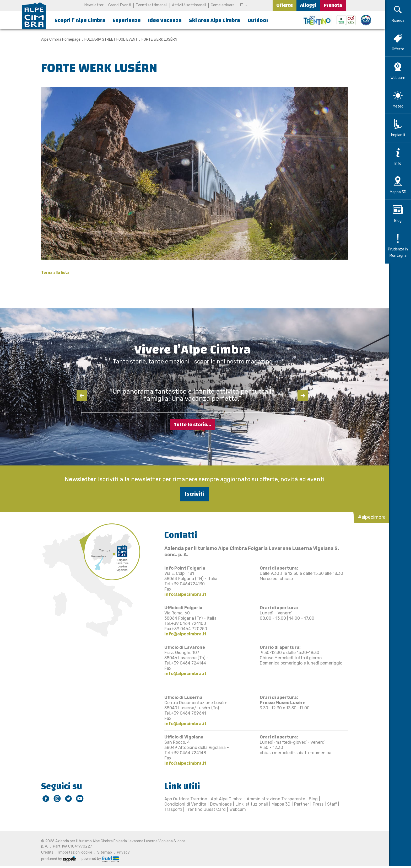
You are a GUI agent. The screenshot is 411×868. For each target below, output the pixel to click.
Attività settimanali (189, 5)
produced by (57, 859)
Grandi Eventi (120, 5)
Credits (45, 852)
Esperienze (127, 20)
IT (242, 5)
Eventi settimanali (152, 5)
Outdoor (258, 20)
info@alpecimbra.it (183, 594)
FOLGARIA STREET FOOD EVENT (109, 39)
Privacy (121, 852)
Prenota (333, 5)
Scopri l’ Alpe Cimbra (80, 20)
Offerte (285, 5)
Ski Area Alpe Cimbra (215, 20)
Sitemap (102, 852)
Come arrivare (223, 5)
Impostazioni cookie (73, 852)
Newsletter (94, 5)
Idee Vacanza (165, 20)
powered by (98, 859)
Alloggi (308, 5)
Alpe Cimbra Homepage (59, 39)
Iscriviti (192, 494)
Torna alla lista (53, 273)
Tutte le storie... (192, 425)
